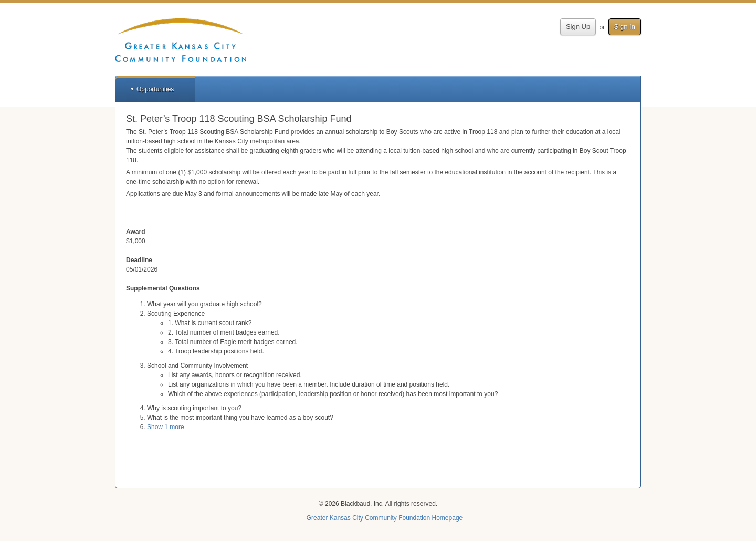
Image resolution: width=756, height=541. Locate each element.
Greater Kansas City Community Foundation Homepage (385, 518)
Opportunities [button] (155, 89)
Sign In (625, 27)
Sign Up (578, 27)
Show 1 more (166, 427)
